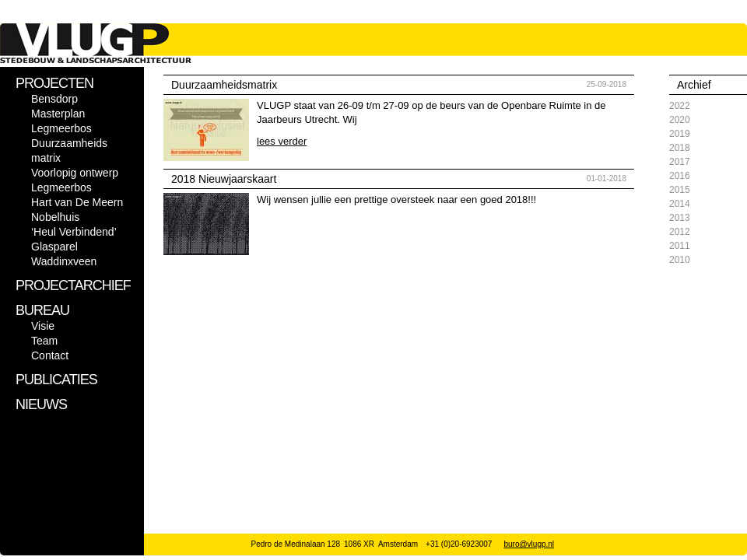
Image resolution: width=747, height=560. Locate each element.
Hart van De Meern (77, 202)
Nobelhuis (55, 217)
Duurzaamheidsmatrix (224, 85)
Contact (50, 355)
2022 (680, 106)
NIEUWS (41, 404)
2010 (680, 260)
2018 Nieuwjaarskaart (224, 179)
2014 (680, 204)
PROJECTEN (54, 83)
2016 (680, 176)
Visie (43, 326)
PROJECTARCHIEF (73, 285)
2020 (680, 120)
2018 (680, 148)
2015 (680, 190)
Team (44, 341)
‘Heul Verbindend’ (74, 232)
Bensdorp (54, 99)
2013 (680, 218)
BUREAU (42, 310)
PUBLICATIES (56, 380)
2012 (680, 232)
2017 (680, 162)
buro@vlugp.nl (529, 544)
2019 (680, 134)
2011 (680, 246)
